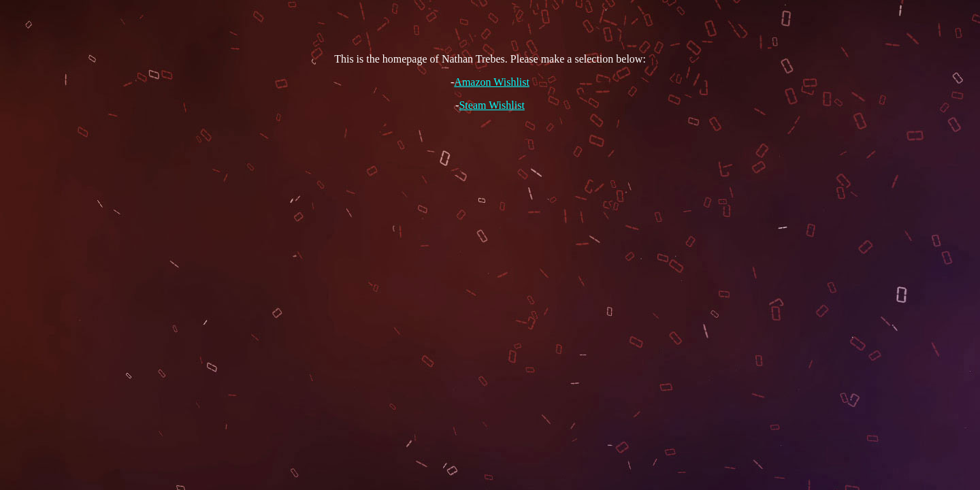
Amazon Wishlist (492, 82)
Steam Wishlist (491, 105)
